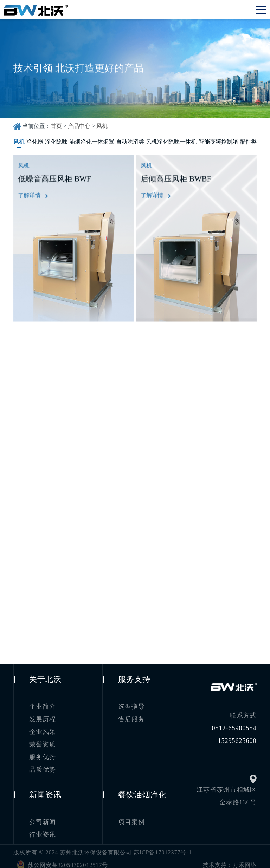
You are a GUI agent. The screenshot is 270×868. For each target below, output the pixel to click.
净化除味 (56, 142)
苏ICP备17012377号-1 (163, 847)
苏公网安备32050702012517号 (61, 859)
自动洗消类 (130, 142)
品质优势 (43, 765)
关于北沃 (45, 675)
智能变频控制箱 (218, 142)
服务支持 (134, 675)
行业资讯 (43, 830)
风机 (102, 126)
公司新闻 (43, 817)
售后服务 (131, 714)
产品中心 (79, 126)
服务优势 (43, 752)
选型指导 (131, 702)
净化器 (35, 142)
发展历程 (43, 714)
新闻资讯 (45, 790)
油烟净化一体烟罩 (92, 142)
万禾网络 (245, 860)
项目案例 (131, 817)
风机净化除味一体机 (171, 142)
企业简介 (43, 702)
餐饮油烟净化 (142, 790)
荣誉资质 (43, 740)
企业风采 (43, 727)
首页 (56, 126)
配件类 (248, 142)
